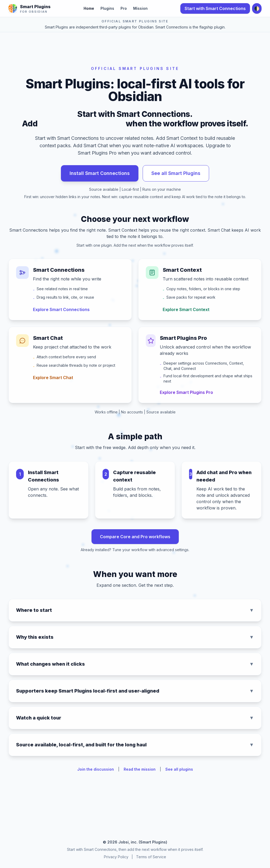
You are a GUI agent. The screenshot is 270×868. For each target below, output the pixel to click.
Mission (140, 8)
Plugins (107, 8)
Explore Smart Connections (61, 309)
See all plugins (179, 769)
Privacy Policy (116, 857)
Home (89, 8)
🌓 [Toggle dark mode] (257, 8)
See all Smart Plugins (176, 173)
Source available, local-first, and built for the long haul (135, 745)
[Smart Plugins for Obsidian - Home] (30, 8)
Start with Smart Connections (215, 8)
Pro (124, 8)
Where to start (135, 610)
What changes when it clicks (135, 664)
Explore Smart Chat (53, 378)
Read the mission (140, 769)
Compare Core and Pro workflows (135, 537)
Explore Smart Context (186, 309)
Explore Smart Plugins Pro (186, 392)
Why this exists (135, 637)
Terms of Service (151, 857)
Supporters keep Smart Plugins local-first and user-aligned (135, 691)
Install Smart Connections (100, 173)
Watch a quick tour (135, 718)
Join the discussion (96, 769)
